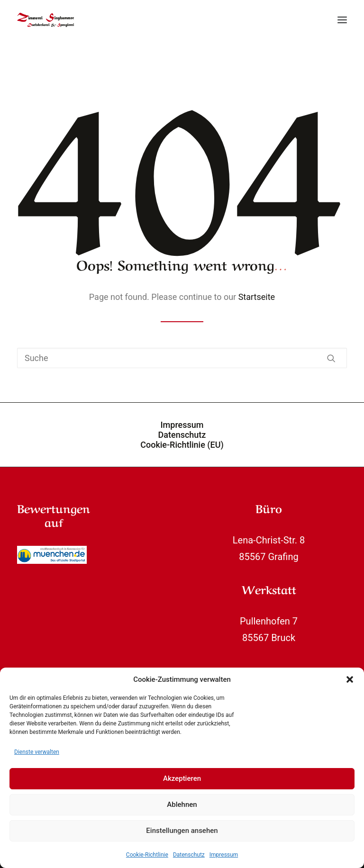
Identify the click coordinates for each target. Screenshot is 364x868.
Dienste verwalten (37, 752)
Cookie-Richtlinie (147, 855)
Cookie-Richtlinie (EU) (182, 445)
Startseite (257, 297)
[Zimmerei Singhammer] (45, 20)
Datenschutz (189, 855)
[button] (350, 679)
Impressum (224, 855)
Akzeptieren (182, 778)
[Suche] (182, 358)
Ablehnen (182, 805)
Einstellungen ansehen (182, 831)
